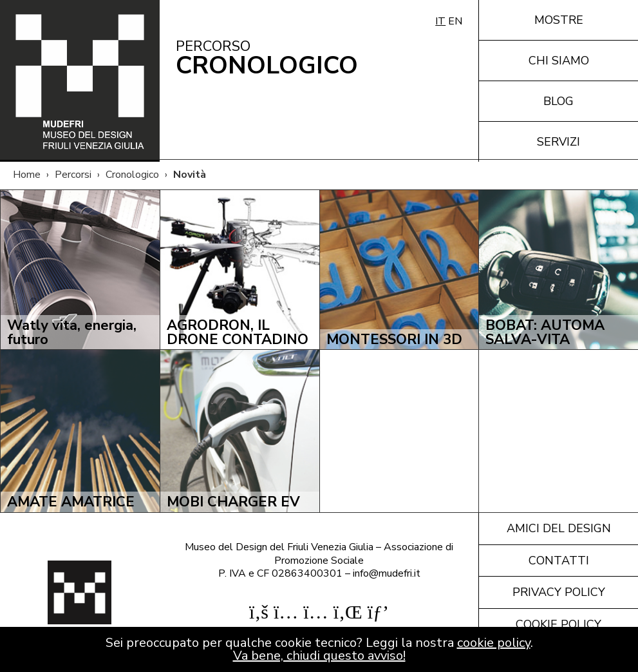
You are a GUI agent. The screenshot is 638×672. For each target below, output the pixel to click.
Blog (558, 101)
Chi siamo (559, 61)
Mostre (559, 20)
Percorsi (73, 175)
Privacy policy (559, 592)
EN (455, 21)
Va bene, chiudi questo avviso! (319, 656)
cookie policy (494, 643)
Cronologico (132, 175)
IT (440, 21)
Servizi (558, 142)
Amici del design (559, 528)
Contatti (559, 561)
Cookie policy (558, 624)
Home (27, 175)
